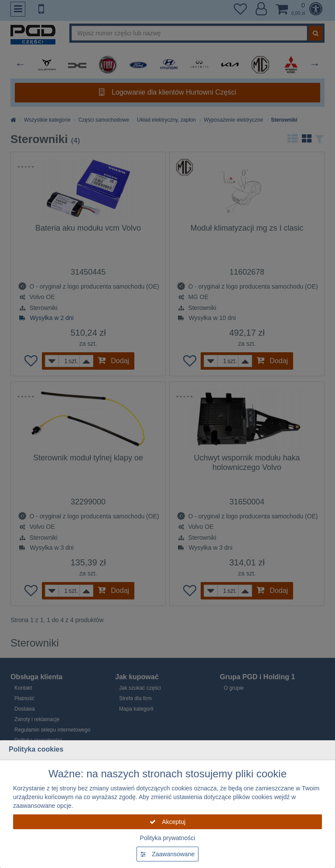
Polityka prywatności (168, 838)
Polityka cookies (36, 749)
